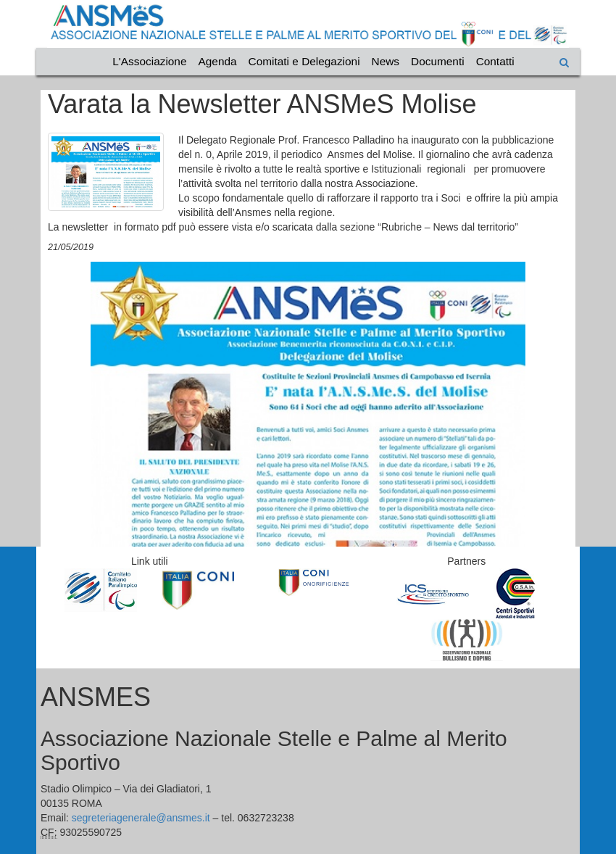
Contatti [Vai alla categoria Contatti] (495, 61)
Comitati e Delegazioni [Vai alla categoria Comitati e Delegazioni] (304, 61)
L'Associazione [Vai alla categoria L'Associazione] (149, 61)
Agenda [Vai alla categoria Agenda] (218, 61)
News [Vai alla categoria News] (386, 61)
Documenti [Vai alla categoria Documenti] (438, 61)
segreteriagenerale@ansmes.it (141, 818)
